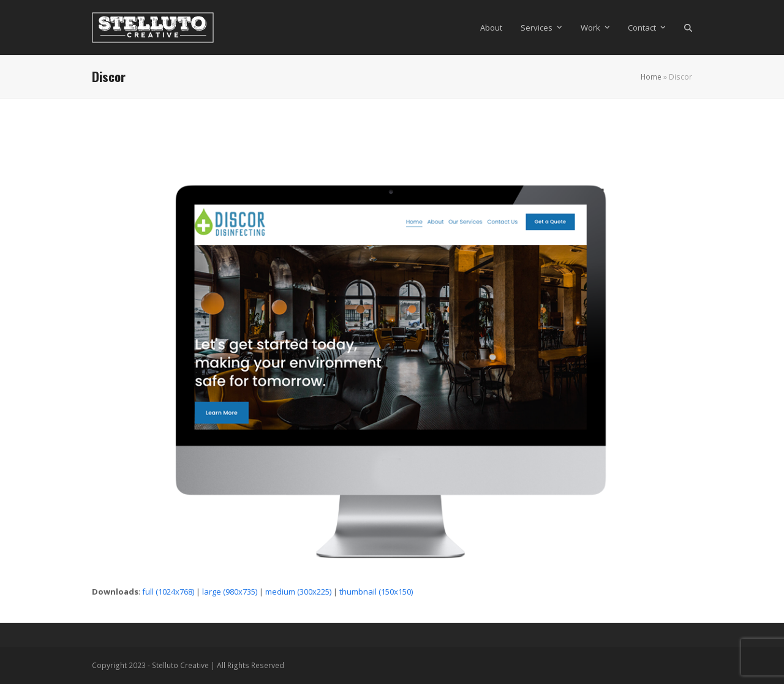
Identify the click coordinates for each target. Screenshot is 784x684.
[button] (688, 28)
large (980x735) (230, 592)
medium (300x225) (298, 592)
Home (651, 77)
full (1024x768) (168, 592)
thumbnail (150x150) (376, 592)
